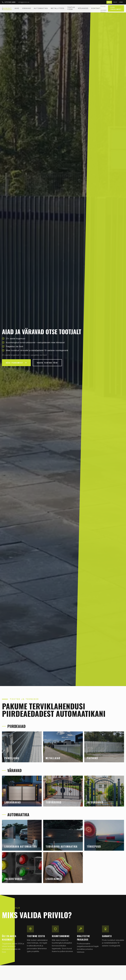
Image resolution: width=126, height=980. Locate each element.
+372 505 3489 (9, 2)
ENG (121, 2)
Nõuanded (83, 8)
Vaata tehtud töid (47, 363)
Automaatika (41, 8)
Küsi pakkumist (116, 8)
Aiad (17, 8)
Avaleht (7, 8)
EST (109, 2)
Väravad (27, 8)
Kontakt (96, 8)
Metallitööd (58, 8)
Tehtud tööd (71, 8)
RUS (115, 2)
